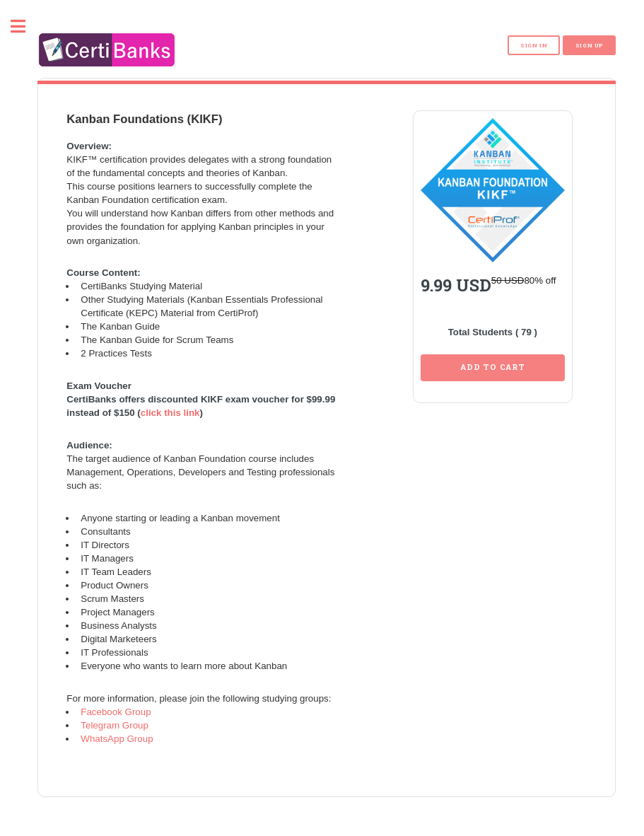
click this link (170, 406)
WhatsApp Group (117, 732)
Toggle (25, 27)
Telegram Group (115, 719)
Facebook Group (116, 706)
